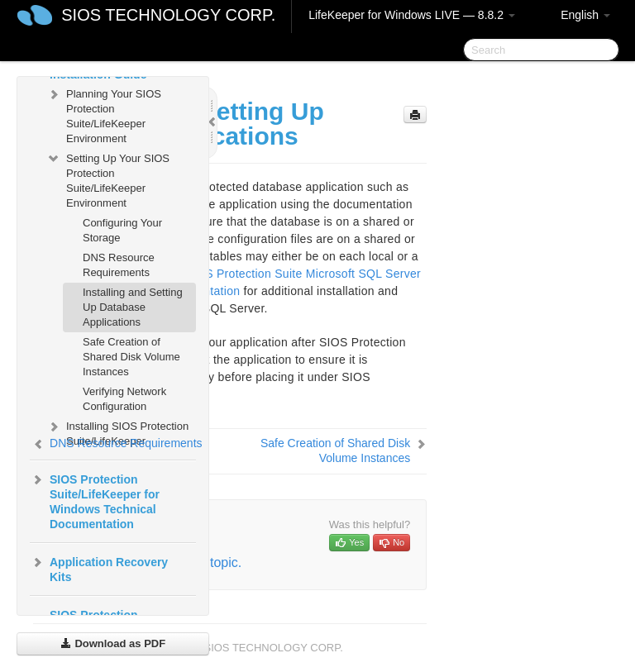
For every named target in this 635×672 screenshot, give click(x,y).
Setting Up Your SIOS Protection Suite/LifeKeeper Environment (108, 179)
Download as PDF (113, 643)
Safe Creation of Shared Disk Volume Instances (131, 357)
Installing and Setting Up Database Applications (133, 307)
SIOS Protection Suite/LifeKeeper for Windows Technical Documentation (95, 500)
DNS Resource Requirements (119, 265)
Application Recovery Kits (99, 568)
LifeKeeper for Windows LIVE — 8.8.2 (412, 15)
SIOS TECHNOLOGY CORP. (168, 15)
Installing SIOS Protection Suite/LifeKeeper (117, 432)
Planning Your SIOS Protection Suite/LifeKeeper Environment (104, 114)
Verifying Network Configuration (124, 399)
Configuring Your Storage (122, 230)
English (585, 15)
